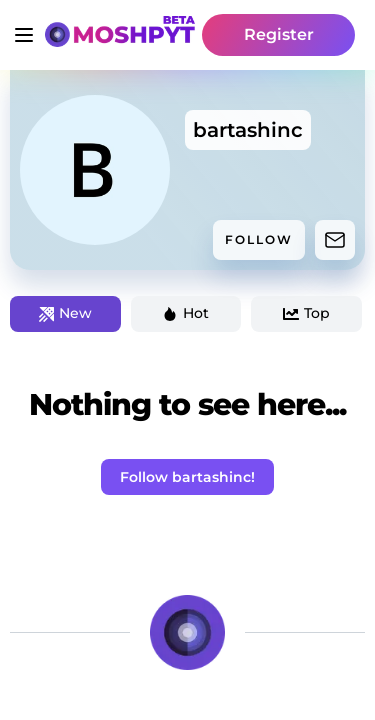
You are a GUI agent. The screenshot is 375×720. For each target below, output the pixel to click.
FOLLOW (259, 239)
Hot (185, 313)
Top (306, 313)
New (65, 313)
